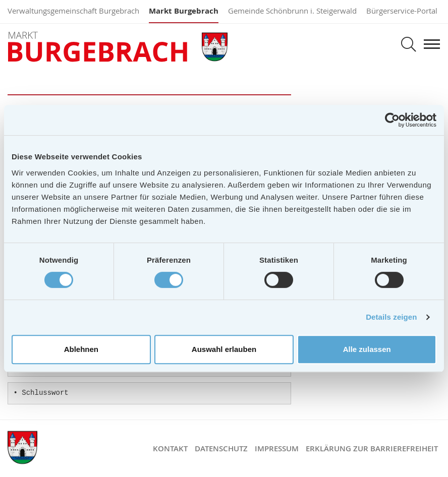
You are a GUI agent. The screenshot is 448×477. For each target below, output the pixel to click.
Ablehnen (81, 349)
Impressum (277, 449)
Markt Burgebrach (184, 11)
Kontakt (170, 449)
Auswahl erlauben (224, 349)
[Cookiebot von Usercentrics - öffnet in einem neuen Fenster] (392, 120)
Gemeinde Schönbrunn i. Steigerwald (292, 11)
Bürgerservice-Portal (402, 11)
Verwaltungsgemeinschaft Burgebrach (73, 11)
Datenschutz (221, 449)
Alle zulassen (367, 349)
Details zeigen (391, 317)
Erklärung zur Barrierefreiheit (372, 449)
